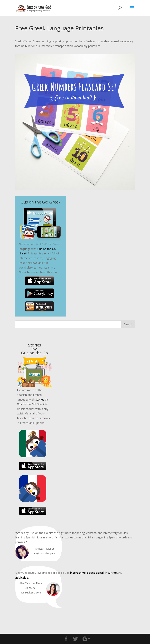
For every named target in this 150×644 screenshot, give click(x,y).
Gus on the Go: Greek (40, 202)
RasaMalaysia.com (31, 593)
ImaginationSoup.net (44, 553)
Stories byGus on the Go (35, 349)
